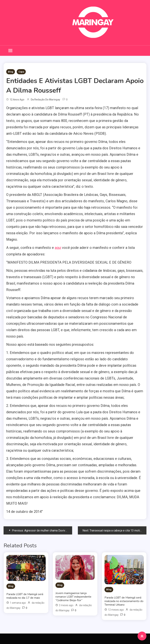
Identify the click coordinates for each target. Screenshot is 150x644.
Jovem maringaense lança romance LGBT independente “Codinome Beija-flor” (73, 597)
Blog (11, 72)
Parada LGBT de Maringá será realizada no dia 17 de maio (25, 596)
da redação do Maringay (45, 100)
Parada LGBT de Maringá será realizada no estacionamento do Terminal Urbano (124, 601)
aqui (58, 248)
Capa (21, 72)
